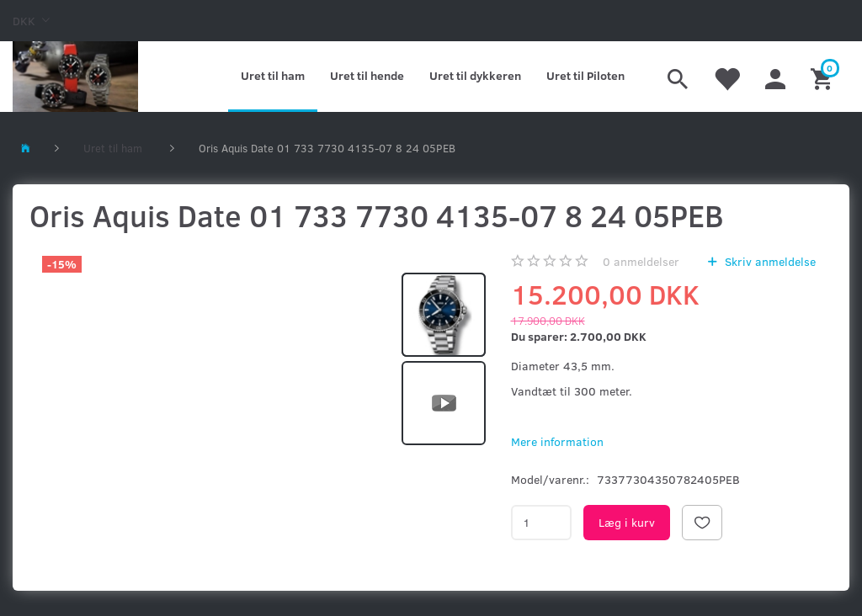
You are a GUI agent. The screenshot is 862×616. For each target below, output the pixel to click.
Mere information (557, 441)
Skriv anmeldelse (769, 261)
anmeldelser (641, 261)
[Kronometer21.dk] (75, 77)
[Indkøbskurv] (824, 77)
